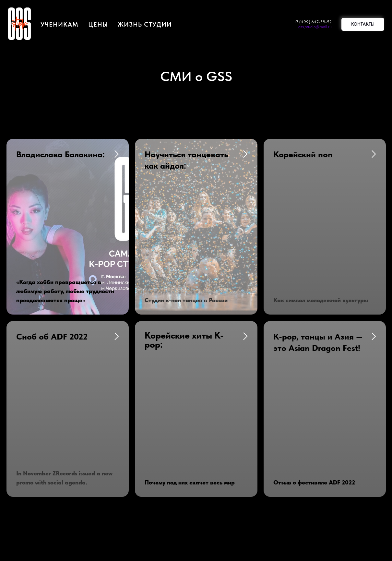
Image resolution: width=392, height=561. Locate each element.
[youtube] (196, 506)
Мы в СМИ (133, 440)
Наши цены (215, 424)
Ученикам (59, 24)
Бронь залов (135, 424)
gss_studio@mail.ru (315, 27)
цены (98, 24)
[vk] (181, 506)
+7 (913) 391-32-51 (69, 440)
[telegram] (211, 506)
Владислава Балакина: (60, 154)
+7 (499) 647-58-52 (313, 22)
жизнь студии (145, 24)
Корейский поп (303, 154)
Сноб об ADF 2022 (52, 252)
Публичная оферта (225, 440)
